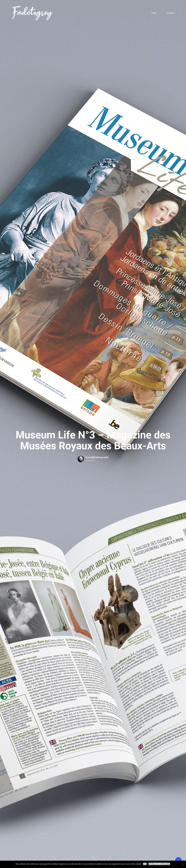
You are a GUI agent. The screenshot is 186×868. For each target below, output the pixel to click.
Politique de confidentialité (159, 864)
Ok (145, 864)
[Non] (183, 864)
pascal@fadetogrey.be (97, 457)
